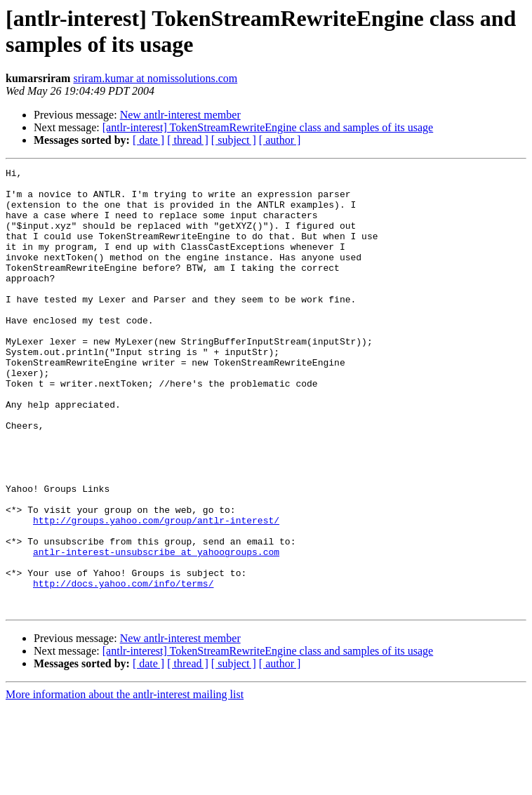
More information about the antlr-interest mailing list (125, 783)
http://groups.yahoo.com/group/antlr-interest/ (156, 592)
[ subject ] (234, 140)
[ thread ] (188, 140)
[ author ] (280, 140)
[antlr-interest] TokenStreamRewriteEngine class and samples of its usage (268, 127)
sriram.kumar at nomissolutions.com (155, 78)
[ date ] (148, 140)
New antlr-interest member (180, 115)
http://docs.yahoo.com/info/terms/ (123, 667)
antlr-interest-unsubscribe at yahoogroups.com (156, 629)
